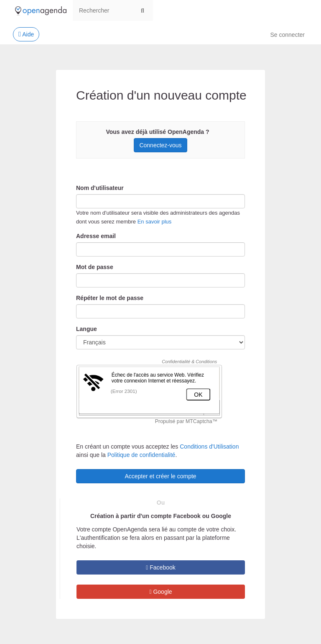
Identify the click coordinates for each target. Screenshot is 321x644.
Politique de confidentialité (141, 455)
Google (160, 592)
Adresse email (96, 236)
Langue (87, 329)
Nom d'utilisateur (100, 188)
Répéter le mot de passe (110, 298)
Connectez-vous (160, 145)
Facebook (161, 567)
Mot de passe (95, 267)
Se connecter (288, 35)
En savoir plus (155, 222)
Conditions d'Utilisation (209, 446)
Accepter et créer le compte (160, 476)
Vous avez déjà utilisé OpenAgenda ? (157, 132)
